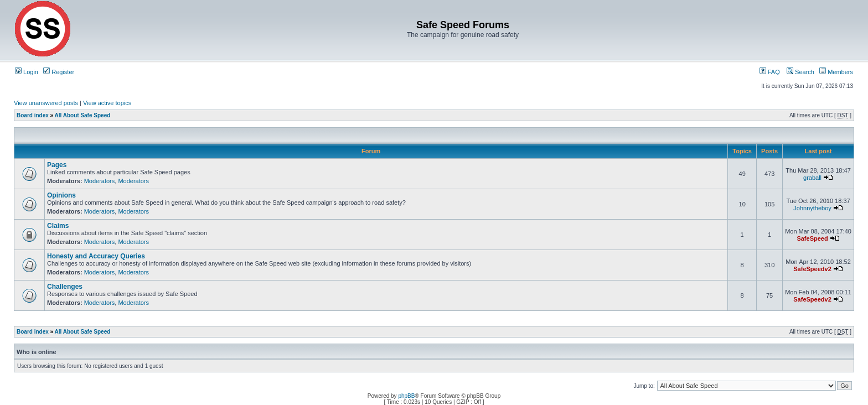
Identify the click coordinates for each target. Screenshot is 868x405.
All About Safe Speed (83, 115)
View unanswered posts (46, 103)
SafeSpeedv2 (812, 269)
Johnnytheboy (812, 208)
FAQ (770, 72)
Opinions (61, 195)
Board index (33, 115)
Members (836, 72)
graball (812, 178)
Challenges (65, 287)
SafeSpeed (812, 238)
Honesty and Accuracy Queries (96, 256)
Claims (58, 226)
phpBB (406, 396)
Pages (57, 165)
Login (27, 72)
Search (800, 72)
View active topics (107, 103)
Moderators (100, 181)
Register (59, 72)
